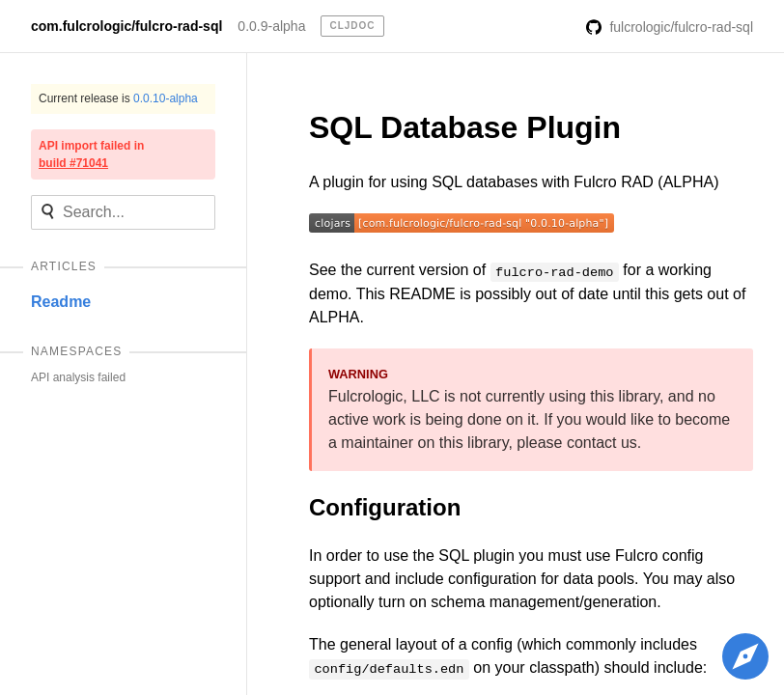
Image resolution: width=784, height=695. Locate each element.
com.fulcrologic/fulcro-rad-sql (126, 26)
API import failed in (91, 154)
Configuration (385, 507)
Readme (61, 302)
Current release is (118, 98)
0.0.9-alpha (271, 26)
